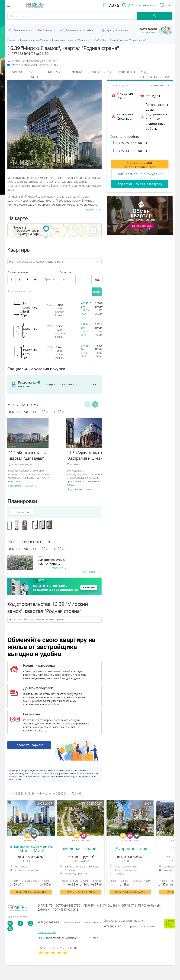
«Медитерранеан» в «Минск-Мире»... (51, 562)
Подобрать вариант (29, 747)
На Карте (34, 74)
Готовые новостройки (79, 30)
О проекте (45, 906)
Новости (126, 72)
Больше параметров (19, 291)
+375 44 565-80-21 (129, 151)
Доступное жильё (118, 30)
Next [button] (95, 404)
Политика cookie (65, 910)
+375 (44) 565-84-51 (69, 922)
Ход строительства (155, 74)
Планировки (100, 72)
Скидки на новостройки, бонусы (33, 30)
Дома (77, 72)
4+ (35, 279)
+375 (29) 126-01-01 (129, 926)
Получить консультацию (31, 892)
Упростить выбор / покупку (140, 184)
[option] (35, 453)
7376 (114, 5)
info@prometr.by (47, 932)
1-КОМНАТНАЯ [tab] (21, 512)
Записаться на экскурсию (140, 174)
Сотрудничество (68, 906)
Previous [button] (88, 404)
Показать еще (93, 210)
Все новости (92, 572)
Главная (15, 72)
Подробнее (58, 568)
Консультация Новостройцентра (140, 164)
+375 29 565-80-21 (129, 143)
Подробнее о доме (22, 486)
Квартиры (57, 72)
